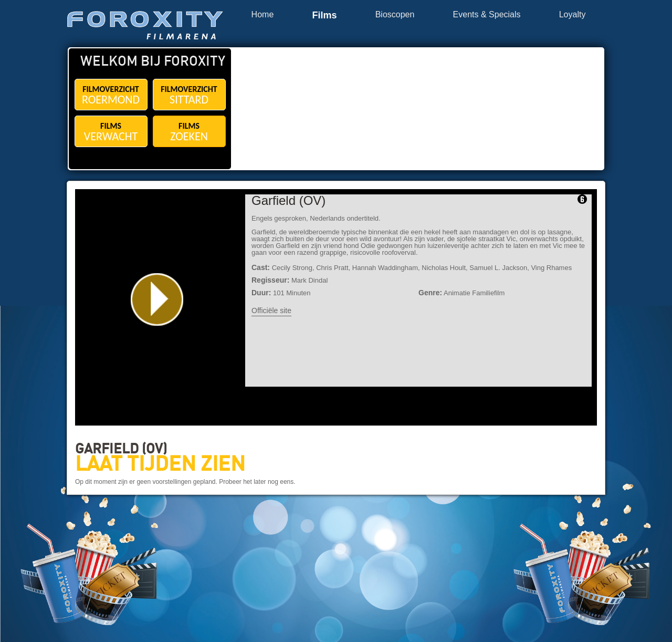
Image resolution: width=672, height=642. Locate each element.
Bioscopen (395, 15)
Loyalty (573, 15)
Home (263, 15)
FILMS (111, 132)
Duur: (261, 293)
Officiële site (271, 310)
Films (324, 15)
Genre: (430, 293)
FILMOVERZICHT (111, 95)
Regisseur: (270, 280)
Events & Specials (487, 15)
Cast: (261, 267)
